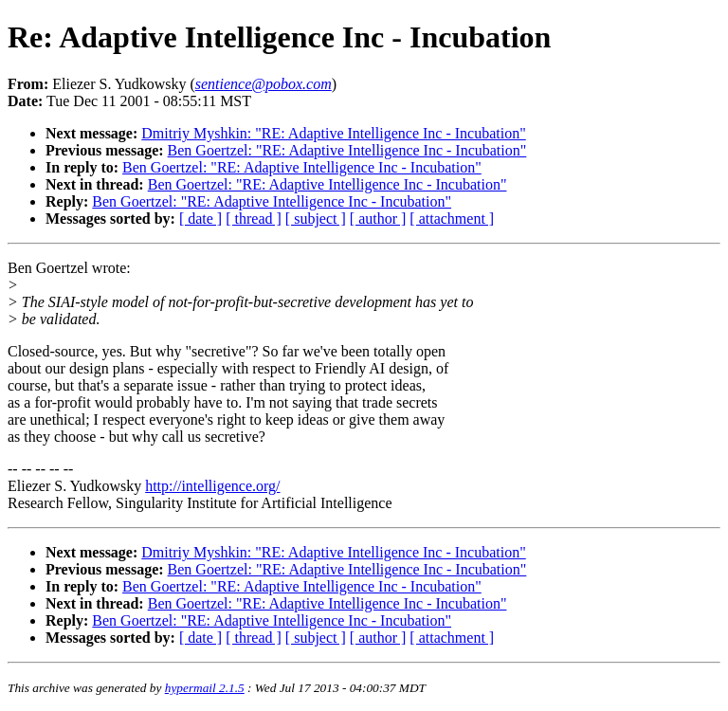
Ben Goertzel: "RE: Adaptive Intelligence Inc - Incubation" (347, 150)
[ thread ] (254, 219)
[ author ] (378, 219)
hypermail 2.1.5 (205, 688)
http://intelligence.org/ (212, 486)
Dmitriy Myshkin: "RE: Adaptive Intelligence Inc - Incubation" (333, 133)
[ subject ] (316, 219)
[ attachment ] (452, 219)
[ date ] (200, 219)
